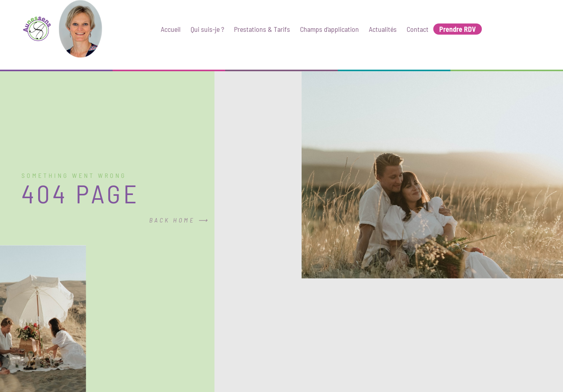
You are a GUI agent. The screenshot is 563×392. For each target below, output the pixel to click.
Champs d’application (329, 29)
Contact (418, 29)
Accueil (171, 29)
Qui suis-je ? (207, 29)
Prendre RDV (458, 29)
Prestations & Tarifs (262, 29)
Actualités (383, 29)
